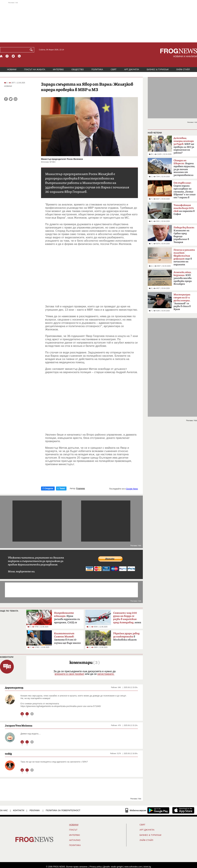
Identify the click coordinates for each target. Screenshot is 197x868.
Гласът (73, 830)
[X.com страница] (13, 56)
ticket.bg (147, 867)
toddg (8, 754)
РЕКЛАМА (35, 810)
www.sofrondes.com (133, 867)
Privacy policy (96, 867)
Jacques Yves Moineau (19, 725)
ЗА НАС (4, 810)
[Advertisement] (98, 22)
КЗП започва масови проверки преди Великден (183, 278)
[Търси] (32, 50)
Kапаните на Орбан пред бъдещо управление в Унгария (184, 235)
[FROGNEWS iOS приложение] (183, 810)
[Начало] (1, 56)
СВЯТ (114, 69)
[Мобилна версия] (136, 810)
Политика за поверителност (63, 810)
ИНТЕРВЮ (58, 69)
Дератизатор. (14, 688)
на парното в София (184, 210)
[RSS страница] (19, 56)
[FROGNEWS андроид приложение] (158, 810)
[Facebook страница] (7, 56)
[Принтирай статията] (16, 99)
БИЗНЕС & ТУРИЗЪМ (158, 69)
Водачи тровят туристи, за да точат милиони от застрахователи (184, 168)
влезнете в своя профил (69, 674)
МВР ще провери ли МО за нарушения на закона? (184, 145)
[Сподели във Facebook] (6, 99)
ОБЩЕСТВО (78, 69)
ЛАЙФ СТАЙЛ (183, 69)
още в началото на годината (184, 257)
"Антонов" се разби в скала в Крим (182, 302)
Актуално (75, 840)
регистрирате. (106, 674)
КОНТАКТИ (19, 810)
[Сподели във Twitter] (11, 99)
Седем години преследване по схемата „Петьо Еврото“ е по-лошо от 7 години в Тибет (185, 191)
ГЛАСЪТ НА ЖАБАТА (35, 69)
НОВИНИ (12, 69)
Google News (132, 489)
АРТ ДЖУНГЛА (132, 69)
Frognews (81, 488)
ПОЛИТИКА (97, 69)
